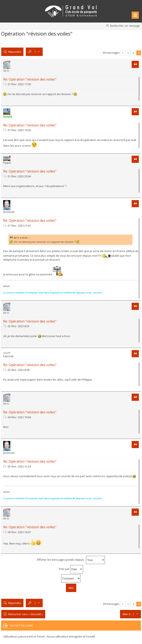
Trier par (71, 569)
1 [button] (128, 53)
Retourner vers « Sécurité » (26, 614)
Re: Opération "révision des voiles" (30, 79)
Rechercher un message (125, 26)
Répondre (15, 52)
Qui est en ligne (21, 625)
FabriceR (8, 356)
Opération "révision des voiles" (37, 34)
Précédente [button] (123, 53)
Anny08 (8, 117)
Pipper (7, 163)
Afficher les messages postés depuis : (71, 560)
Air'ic (6, 71)
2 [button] (133, 53)
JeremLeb (9, 212)
